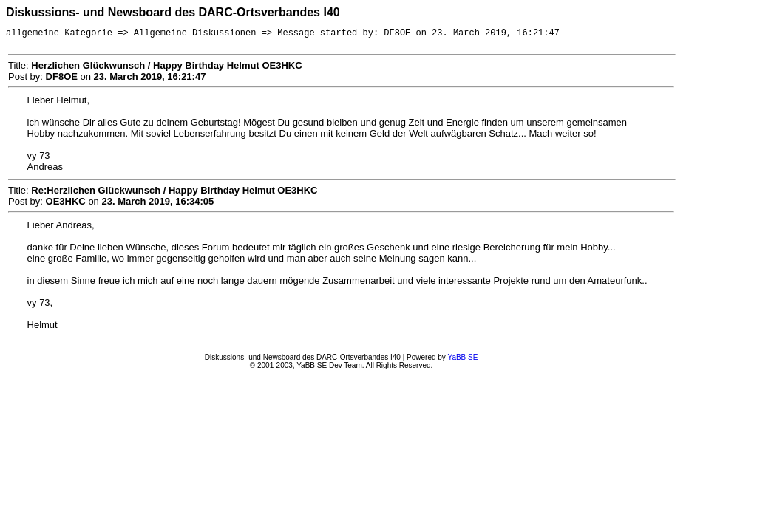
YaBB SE (462, 359)
